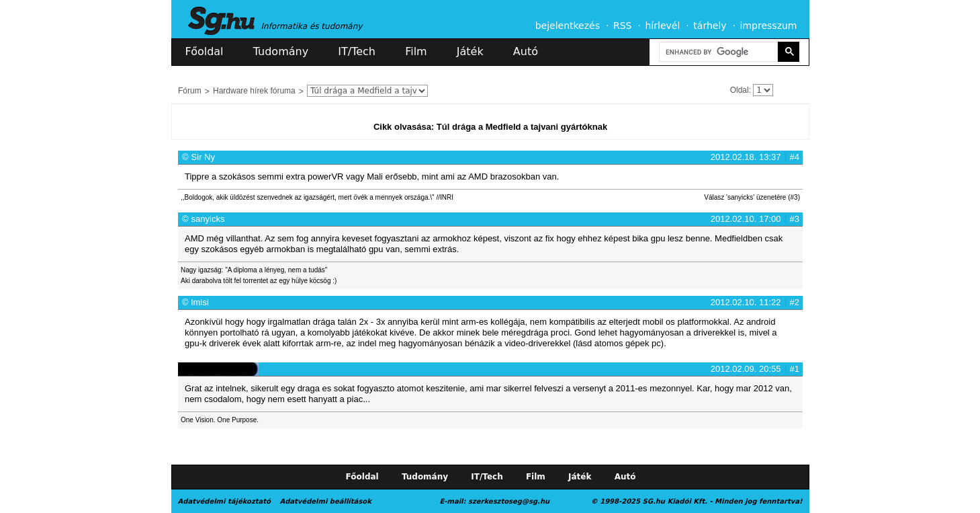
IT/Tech (357, 51)
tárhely (710, 26)
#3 (795, 219)
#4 (795, 157)
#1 (795, 369)
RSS (623, 26)
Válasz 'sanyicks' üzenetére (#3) (752, 197)
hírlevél (663, 26)
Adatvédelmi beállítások (325, 501)
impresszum (769, 26)
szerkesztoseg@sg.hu (509, 501)
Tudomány (281, 51)
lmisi (200, 302)
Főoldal (205, 51)
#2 (795, 302)
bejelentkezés (568, 26)
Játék (470, 51)
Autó (526, 51)
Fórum (190, 91)
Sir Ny (203, 157)
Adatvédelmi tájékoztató (224, 501)
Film (416, 51)
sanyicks (208, 219)
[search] (717, 52)
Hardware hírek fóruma (254, 91)
